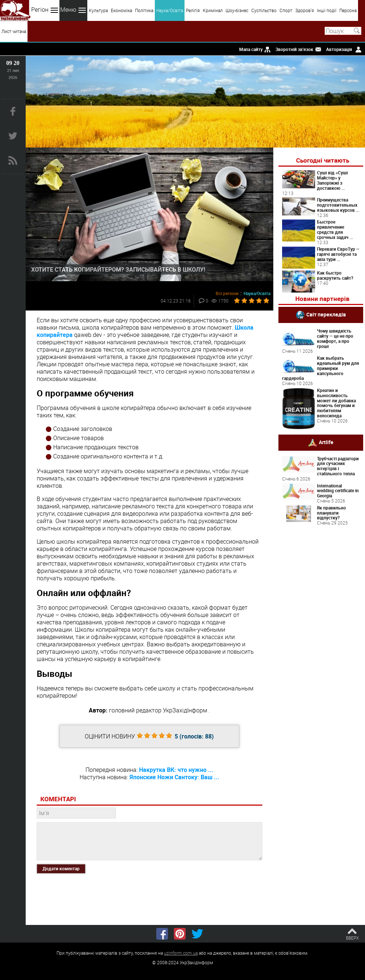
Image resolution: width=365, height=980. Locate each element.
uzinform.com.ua (181, 953)
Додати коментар (61, 868)
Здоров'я (305, 10)
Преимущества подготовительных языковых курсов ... (338, 205)
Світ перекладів (326, 314)
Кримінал (213, 10)
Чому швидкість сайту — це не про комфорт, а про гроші (335, 338)
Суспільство (264, 10)
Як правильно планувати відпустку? (331, 513)
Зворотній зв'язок (294, 49)
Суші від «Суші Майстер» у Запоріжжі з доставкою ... (332, 180)
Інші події (327, 10)
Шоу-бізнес (237, 10)
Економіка (121, 10)
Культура (98, 10)
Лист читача (14, 31)
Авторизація (339, 49)
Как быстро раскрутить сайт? (335, 275)
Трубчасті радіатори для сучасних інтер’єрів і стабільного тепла (338, 466)
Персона (348, 10)
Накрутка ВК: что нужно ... (176, 770)
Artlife (326, 442)
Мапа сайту (251, 49)
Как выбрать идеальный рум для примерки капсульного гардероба (321, 368)
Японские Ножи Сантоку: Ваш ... (174, 777)
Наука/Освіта (170, 10)
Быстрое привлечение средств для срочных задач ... (335, 229)
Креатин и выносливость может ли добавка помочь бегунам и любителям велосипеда (336, 403)
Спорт (286, 10)
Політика (144, 10)
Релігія (193, 10)
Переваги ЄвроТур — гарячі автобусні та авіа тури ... (338, 254)
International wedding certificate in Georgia (338, 491)
